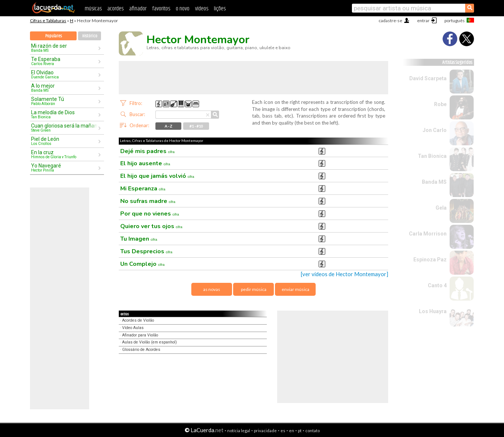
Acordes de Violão (138, 320)
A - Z (168, 126)
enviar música (295, 289)
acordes (115, 9)
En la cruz (64, 154)
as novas (212, 289)
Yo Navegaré (64, 167)
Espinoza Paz (430, 260)
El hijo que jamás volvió (157, 176)
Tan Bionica (432, 156)
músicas (93, 9)
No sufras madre (148, 201)
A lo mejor (64, 88)
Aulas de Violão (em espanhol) (149, 342)
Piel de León (64, 141)
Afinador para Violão (140, 335)
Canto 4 (437, 285)
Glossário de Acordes (141, 350)
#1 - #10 (196, 126)
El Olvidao (64, 74)
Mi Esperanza (143, 189)
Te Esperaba (64, 61)
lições (220, 9)
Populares (53, 36)
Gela (441, 208)
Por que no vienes (150, 214)
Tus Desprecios (146, 251)
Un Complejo (142, 264)
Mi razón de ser (64, 48)
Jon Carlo (435, 130)
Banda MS (434, 182)
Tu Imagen (139, 239)
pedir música (254, 289)
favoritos (161, 9)
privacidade (265, 431)
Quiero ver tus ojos (151, 226)
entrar (423, 21)
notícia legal (239, 431)
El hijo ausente (145, 163)
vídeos (202, 9)
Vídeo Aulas (133, 328)
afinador (138, 9)
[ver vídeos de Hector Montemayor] (345, 274)
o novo (183, 9)
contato (313, 431)
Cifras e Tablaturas (48, 21)
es (283, 431)
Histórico (90, 36)
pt (300, 431)
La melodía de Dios (64, 114)
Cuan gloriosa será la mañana (64, 128)
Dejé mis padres (147, 151)
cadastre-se (390, 21)
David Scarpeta (428, 78)
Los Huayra (433, 311)
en (292, 431)
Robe (440, 104)
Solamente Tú (64, 101)
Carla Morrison (428, 234)
